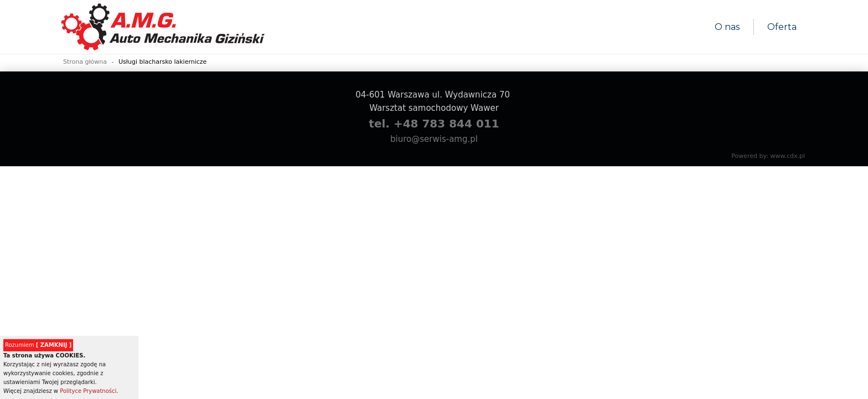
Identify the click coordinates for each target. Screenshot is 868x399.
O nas (727, 27)
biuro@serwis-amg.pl (434, 139)
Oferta (782, 27)
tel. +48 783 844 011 (434, 124)
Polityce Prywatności (88, 391)
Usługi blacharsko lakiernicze (162, 62)
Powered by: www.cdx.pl (768, 156)
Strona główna (85, 62)
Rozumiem (38, 345)
